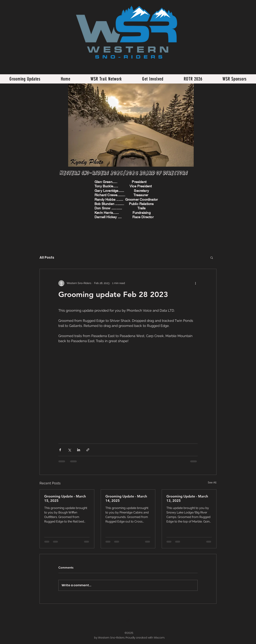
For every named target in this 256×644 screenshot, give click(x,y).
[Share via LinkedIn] (79, 450)
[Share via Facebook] (60, 450)
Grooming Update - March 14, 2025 (126, 498)
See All (212, 482)
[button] (212, 257)
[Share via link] (88, 450)
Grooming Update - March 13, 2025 (187, 498)
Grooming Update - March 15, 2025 (65, 498)
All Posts (47, 257)
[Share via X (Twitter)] (69, 450)
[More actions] (195, 283)
